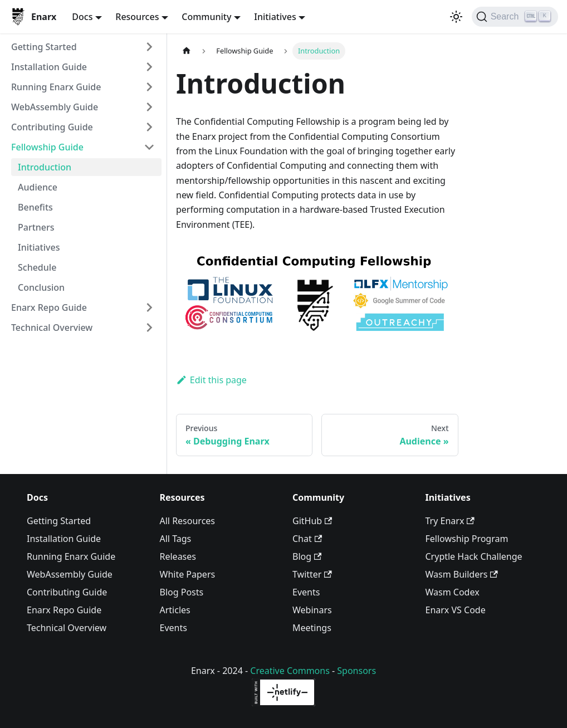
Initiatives (39, 247)
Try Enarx (450, 521)
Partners (36, 227)
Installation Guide (49, 67)
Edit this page (211, 380)
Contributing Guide (52, 127)
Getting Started (44, 47)
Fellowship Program (467, 539)
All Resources (188, 521)
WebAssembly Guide (55, 107)
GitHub (312, 521)
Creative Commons (290, 671)
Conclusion (41, 287)
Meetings (312, 628)
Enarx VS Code (456, 610)
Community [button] (206, 17)
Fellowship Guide (47, 147)
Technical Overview (52, 328)
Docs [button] (82, 17)
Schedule (37, 267)
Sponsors (356, 671)
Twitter (312, 574)
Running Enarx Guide (56, 87)
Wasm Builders (462, 574)
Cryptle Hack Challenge (474, 556)
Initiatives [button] (275, 17)
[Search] (515, 17)
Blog (307, 556)
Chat (307, 539)
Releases (178, 556)
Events (173, 628)
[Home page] (187, 51)
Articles (175, 610)
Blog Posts (182, 592)
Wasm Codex (453, 592)
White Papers (188, 574)
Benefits (35, 207)
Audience (38, 187)
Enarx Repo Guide (49, 307)
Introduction (45, 167)
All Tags (176, 539)
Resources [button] (137, 17)
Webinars (312, 610)
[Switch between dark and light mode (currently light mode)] (456, 17)
